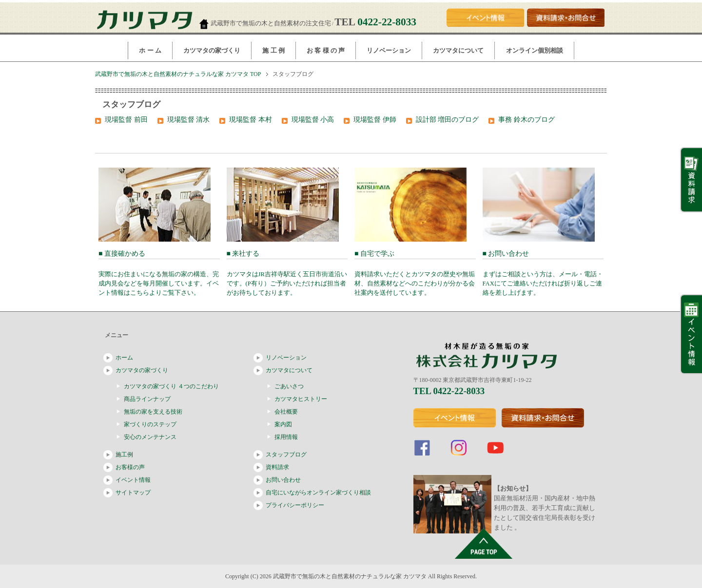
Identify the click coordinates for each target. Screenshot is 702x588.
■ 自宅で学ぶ (415, 273)
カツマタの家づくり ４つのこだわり (171, 386)
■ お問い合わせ (543, 273)
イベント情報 (133, 480)
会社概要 (286, 412)
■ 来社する (287, 273)
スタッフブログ (286, 455)
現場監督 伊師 (375, 120)
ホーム (124, 358)
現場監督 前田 (126, 120)
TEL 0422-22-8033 (449, 391)
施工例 (124, 455)
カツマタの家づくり (212, 50)
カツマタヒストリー (301, 399)
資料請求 (277, 467)
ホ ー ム (150, 50)
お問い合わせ (283, 480)
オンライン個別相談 (535, 50)
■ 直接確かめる (159, 273)
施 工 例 (273, 50)
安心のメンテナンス (150, 437)
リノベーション (389, 50)
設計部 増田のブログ (448, 120)
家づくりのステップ (150, 424)
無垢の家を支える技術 (153, 412)
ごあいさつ (289, 386)
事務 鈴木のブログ (526, 120)
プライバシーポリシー (295, 505)
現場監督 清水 (189, 120)
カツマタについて (458, 50)
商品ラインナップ (147, 399)
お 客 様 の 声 (326, 50)
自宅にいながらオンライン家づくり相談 (318, 493)
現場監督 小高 (313, 120)
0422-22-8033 (387, 22)
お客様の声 (130, 467)
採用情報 (286, 437)
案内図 (283, 424)
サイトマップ (133, 493)
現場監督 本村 (251, 120)
